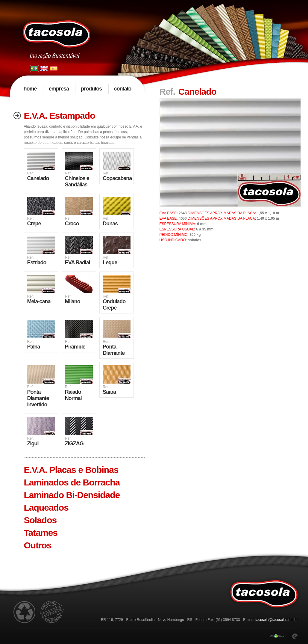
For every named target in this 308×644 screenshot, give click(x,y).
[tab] (78, 116)
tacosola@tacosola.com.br (277, 620)
